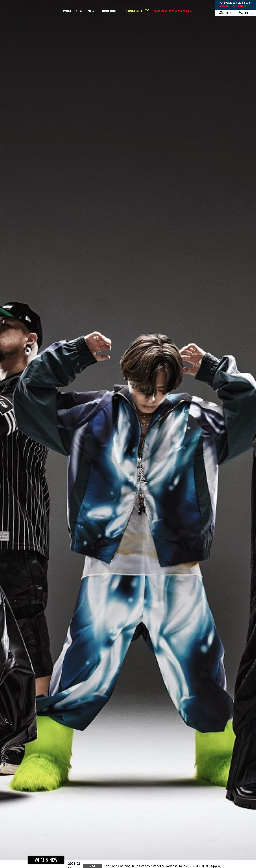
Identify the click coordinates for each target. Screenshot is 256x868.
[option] (128, 434)
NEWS (92, 11)
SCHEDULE (109, 11)
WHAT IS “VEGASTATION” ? (236, 6)
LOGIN (246, 13)
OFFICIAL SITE (136, 11)
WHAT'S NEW (73, 11)
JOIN (225, 13)
